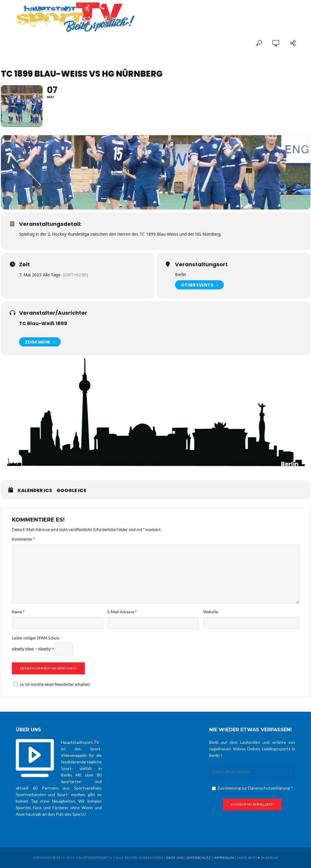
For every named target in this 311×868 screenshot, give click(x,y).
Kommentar (23, 539)
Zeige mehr (40, 342)
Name (18, 612)
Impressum (224, 858)
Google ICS (71, 491)
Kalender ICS (35, 491)
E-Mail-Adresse (122, 612)
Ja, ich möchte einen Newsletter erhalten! (51, 684)
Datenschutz (199, 858)
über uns (175, 858)
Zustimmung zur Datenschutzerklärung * (252, 788)
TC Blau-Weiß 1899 (43, 323)
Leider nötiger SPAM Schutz (36, 638)
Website (211, 612)
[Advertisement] (226, 12)
